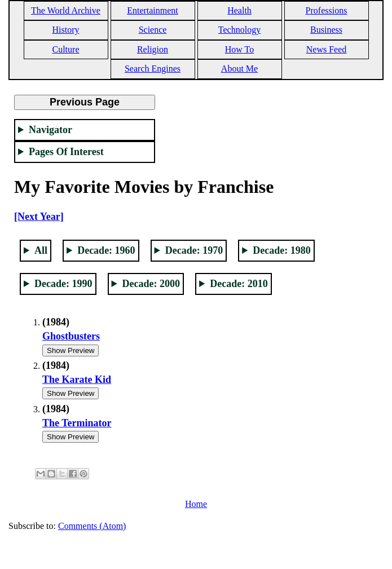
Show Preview (71, 350)
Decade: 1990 (63, 284)
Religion (153, 49)
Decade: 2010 (239, 284)
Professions (327, 10)
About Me (239, 69)
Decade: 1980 (281, 250)
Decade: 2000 (151, 284)
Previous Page (85, 102)
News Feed (327, 49)
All (41, 250)
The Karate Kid (77, 380)
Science (153, 30)
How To (239, 49)
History (66, 30)
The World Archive (66, 10)
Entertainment (153, 10)
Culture (66, 49)
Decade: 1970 (194, 250)
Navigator (50, 130)
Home (196, 504)
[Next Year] (39, 217)
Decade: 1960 (106, 250)
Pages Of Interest (66, 152)
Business (326, 30)
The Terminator (77, 423)
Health (239, 10)
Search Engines (153, 69)
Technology (239, 30)
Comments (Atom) (92, 526)
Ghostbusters (71, 336)
